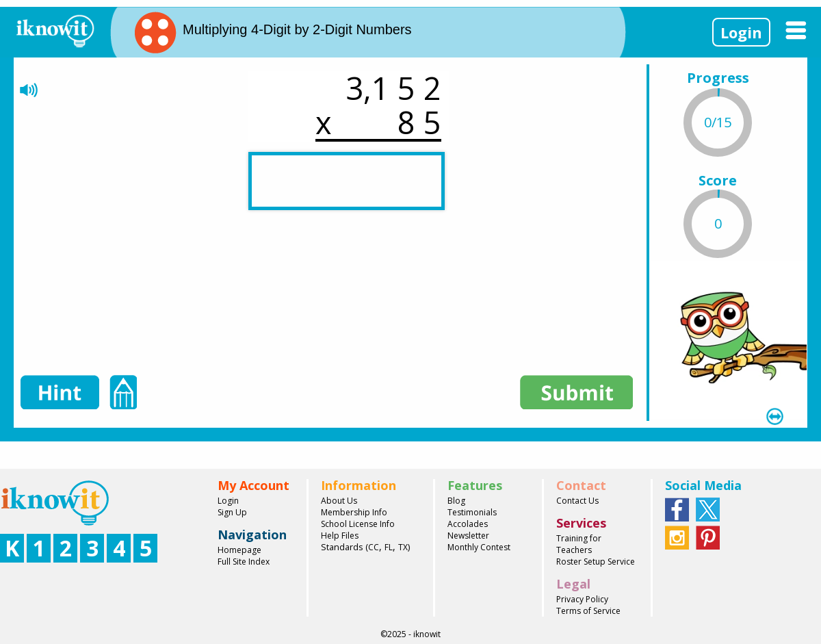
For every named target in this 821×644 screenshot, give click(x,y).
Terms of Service (588, 611)
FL (389, 547)
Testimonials (472, 512)
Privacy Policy (582, 599)
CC (374, 547)
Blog (456, 501)
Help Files (340, 536)
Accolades (468, 524)
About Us (339, 501)
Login (741, 32)
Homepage (239, 550)
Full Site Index (244, 562)
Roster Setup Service (596, 562)
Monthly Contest (479, 547)
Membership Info (354, 512)
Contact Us (577, 501)
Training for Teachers (579, 544)
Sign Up (232, 512)
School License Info (358, 524)
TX (403, 547)
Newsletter (468, 536)
